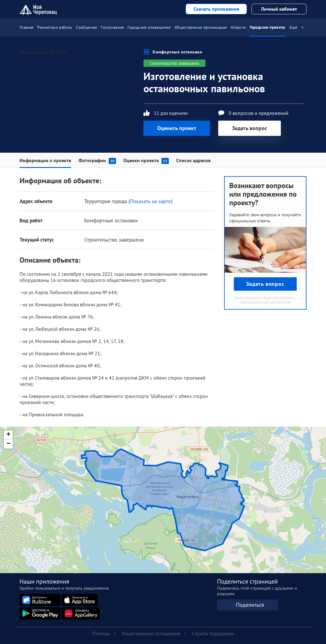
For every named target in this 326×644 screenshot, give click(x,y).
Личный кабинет (279, 9)
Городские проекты (267, 27)
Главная (27, 27)
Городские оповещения (149, 27)
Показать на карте (150, 201)
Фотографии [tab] (97, 161)
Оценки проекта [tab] (146, 161)
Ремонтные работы (55, 27)
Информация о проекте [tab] (45, 160)
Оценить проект (177, 128)
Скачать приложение (216, 9)
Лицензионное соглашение (151, 633)
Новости (238, 27)
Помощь (101, 633)
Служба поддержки (213, 633)
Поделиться (250, 605)
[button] (8, 435)
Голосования (112, 27)
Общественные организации (201, 27)
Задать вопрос (250, 128)
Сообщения (87, 27)
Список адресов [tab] (193, 160)
